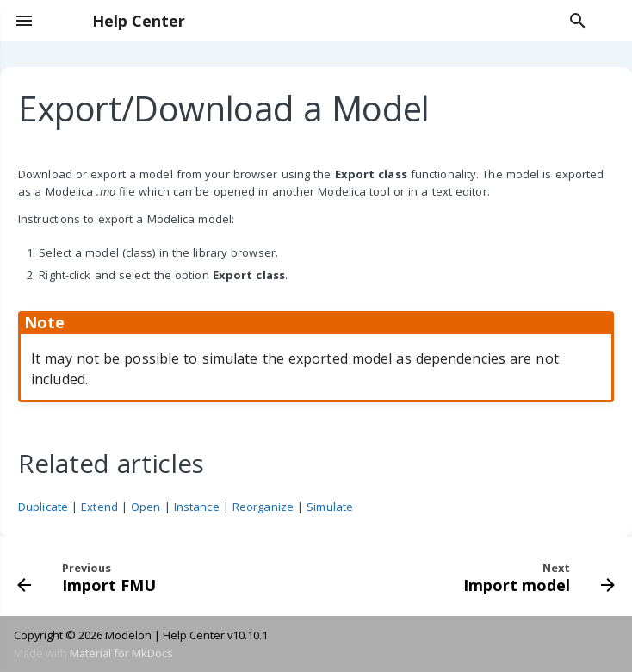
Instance (197, 507)
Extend (99, 507)
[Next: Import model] (536, 576)
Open (146, 507)
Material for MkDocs (121, 653)
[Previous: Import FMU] (90, 576)
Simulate (330, 507)
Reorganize (263, 507)
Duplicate (43, 507)
